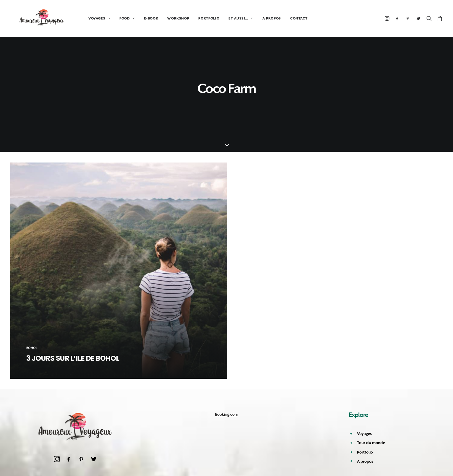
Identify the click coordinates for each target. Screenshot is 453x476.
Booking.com (227, 414)
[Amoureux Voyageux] (34, 18)
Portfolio (365, 452)
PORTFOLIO (193, 18)
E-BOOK (136, 18)
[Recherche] (429, 18)
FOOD (112, 18)
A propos (365, 461)
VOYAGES (84, 18)
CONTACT (284, 18)
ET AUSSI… (225, 18)
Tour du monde (371, 443)
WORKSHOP (163, 18)
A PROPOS (256, 18)
